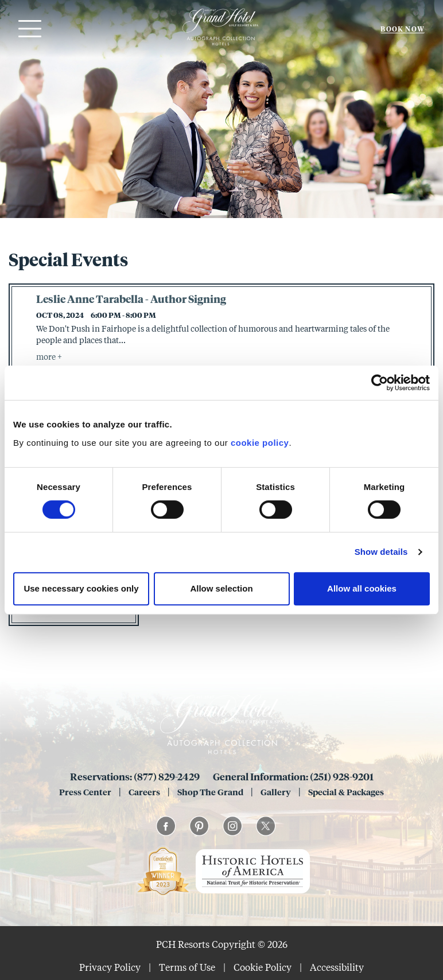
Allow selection (221, 588)
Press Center (85, 792)
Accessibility (337, 967)
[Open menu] (28, 29)
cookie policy (260, 443)
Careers (144, 792)
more (47, 357)
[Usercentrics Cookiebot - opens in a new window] (380, 383)
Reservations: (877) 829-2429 (136, 776)
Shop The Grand (210, 792)
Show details (381, 552)
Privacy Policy (110, 967)
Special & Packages (346, 792)
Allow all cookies (362, 588)
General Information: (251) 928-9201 (293, 776)
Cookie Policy (263, 967)
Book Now (403, 29)
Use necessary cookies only (81, 588)
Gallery (276, 792)
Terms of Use (187, 967)
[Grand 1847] (220, 45)
